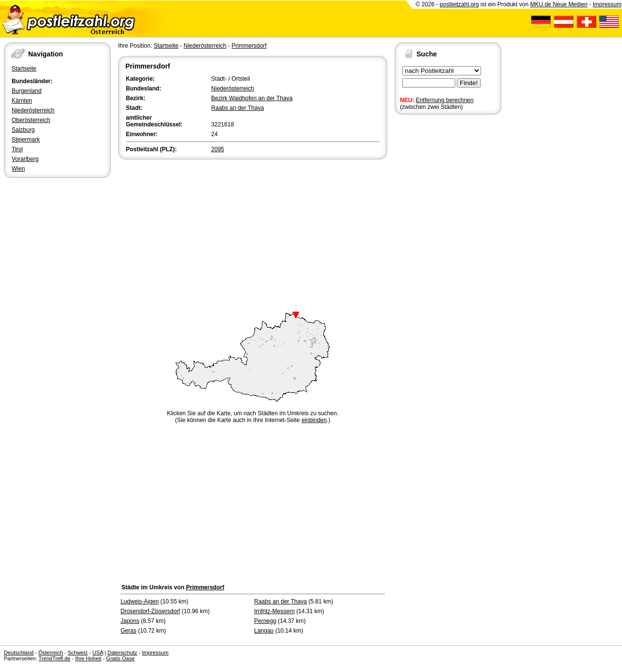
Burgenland (26, 91)
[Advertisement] (253, 234)
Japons (130, 621)
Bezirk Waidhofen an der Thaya (252, 98)
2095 (218, 149)
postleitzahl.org (459, 4)
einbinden (314, 420)
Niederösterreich (33, 110)
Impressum (607, 4)
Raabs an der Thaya (238, 108)
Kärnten (22, 101)
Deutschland (19, 653)
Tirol (17, 149)
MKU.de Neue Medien (559, 4)
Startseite (24, 69)
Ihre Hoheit (88, 658)
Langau (264, 631)
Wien (18, 169)
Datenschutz (122, 653)
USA (98, 653)
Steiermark (26, 140)
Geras (129, 631)
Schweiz (78, 653)
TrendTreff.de (54, 658)
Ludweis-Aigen (140, 601)
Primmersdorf (249, 46)
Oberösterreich (31, 120)
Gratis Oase (120, 658)
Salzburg (23, 130)
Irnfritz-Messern (274, 611)
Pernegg (265, 621)
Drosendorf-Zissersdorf (150, 611)
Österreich (51, 653)
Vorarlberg (25, 159)
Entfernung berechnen (445, 100)
